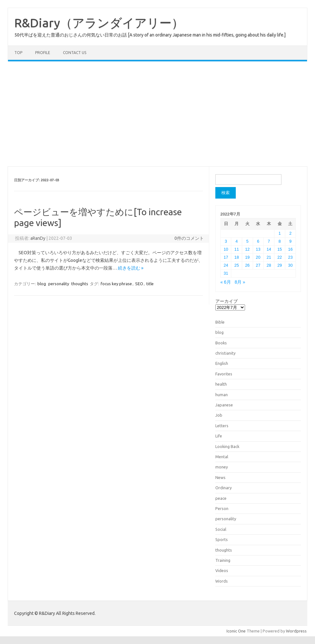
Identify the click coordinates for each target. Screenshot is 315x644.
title (150, 284)
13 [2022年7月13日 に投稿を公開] (258, 249)
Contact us (75, 53)
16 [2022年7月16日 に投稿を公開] (290, 249)
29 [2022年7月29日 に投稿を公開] (280, 265)
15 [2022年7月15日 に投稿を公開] (280, 249)
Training (223, 560)
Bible (220, 322)
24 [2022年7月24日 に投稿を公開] (226, 265)
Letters (222, 426)
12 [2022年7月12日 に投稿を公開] (247, 249)
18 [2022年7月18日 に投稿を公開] (237, 257)
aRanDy (38, 238)
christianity (225, 353)
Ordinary (223, 488)
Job (219, 415)
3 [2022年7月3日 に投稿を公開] (226, 241)
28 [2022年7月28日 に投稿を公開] (269, 265)
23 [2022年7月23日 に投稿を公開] (290, 257)
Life (219, 436)
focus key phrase (116, 284)
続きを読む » (131, 268)
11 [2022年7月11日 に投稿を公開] (237, 249)
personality (59, 284)
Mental (222, 457)
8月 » (240, 282)
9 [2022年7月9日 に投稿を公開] (290, 241)
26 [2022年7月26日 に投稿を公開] (247, 265)
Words (222, 581)
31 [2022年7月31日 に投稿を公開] (226, 273)
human (222, 395)
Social (221, 529)
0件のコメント (189, 238)
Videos (222, 570)
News (220, 477)
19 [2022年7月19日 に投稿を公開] (247, 257)
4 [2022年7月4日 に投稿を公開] (237, 241)
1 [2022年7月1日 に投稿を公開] (280, 233)
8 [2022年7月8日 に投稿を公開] (280, 241)
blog (42, 284)
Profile (43, 53)
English (222, 363)
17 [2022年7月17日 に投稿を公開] (226, 257)
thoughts (80, 284)
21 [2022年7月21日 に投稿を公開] (269, 257)
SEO (139, 284)
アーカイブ (227, 301)
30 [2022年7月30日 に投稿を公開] (290, 265)
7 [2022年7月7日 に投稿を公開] (269, 241)
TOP (18, 53)
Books (221, 343)
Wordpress (296, 631)
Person (222, 508)
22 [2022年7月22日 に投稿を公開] (280, 257)
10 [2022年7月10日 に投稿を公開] (226, 249)
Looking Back (227, 446)
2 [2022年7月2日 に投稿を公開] (290, 233)
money (222, 467)
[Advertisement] (157, 114)
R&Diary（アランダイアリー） (99, 23)
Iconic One (236, 631)
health (221, 384)
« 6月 (226, 282)
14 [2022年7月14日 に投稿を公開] (269, 249)
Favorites (224, 374)
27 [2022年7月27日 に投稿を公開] (258, 265)
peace (221, 498)
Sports (222, 539)
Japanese (224, 405)
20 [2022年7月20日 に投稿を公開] (258, 257)
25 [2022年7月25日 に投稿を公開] (237, 265)
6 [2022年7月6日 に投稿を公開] (258, 241)
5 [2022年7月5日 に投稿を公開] (247, 241)
